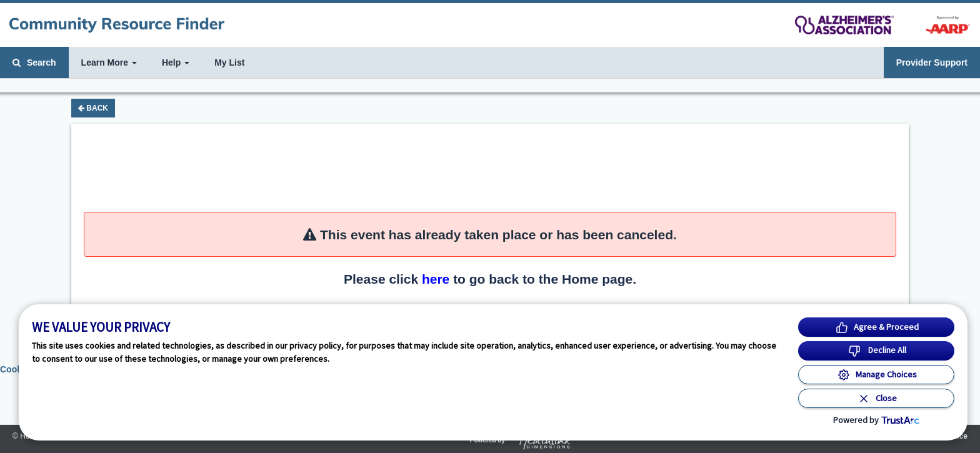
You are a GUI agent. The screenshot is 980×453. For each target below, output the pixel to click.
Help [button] (176, 62)
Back (93, 108)
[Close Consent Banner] (876, 398)
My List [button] (229, 62)
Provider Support (932, 62)
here (436, 279)
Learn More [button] (109, 62)
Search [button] (34, 62)
